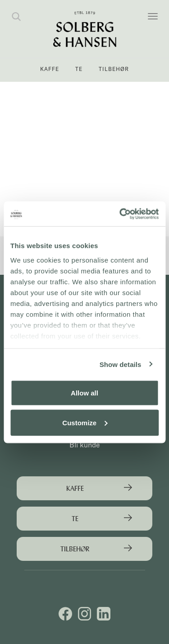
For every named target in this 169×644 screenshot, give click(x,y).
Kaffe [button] (50, 69)
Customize (85, 422)
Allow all (84, 393)
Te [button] (79, 69)
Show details (121, 364)
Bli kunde (85, 445)
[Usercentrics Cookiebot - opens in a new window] (120, 214)
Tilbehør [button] (114, 69)
